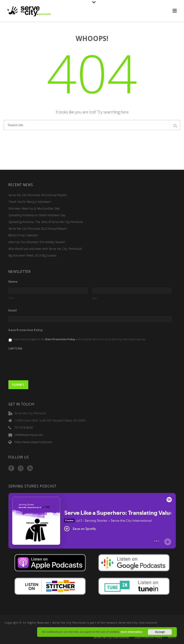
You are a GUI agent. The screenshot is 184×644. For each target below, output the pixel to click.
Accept (160, 632)
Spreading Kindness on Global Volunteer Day (37, 215)
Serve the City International (111, 637)
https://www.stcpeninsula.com (33, 442)
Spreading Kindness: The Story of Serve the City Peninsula (46, 222)
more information (131, 632)
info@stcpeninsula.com (29, 435)
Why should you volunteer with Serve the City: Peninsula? (45, 249)
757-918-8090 (24, 428)
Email (14, 310)
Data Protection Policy (27, 330)
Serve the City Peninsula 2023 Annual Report (37, 229)
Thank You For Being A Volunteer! (30, 202)
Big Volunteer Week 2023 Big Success (32, 255)
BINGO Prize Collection (23, 235)
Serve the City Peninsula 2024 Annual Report (37, 195)
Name (15, 282)
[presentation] (45, 363)
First (11, 298)
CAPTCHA (15, 349)
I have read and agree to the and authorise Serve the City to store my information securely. (79, 339)
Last (95, 298)
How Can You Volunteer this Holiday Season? (37, 242)
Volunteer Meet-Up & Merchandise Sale (34, 208)
